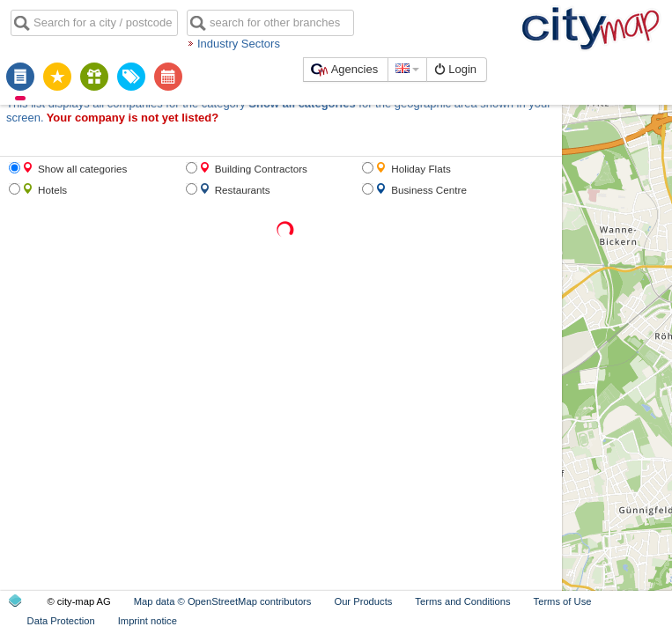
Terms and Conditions (462, 601)
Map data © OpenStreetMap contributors (223, 601)
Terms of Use (563, 601)
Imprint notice (148, 621)
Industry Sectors (239, 44)
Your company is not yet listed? (133, 118)
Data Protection (61, 621)
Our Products (363, 601)
